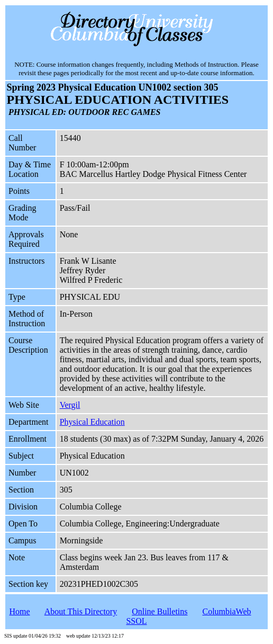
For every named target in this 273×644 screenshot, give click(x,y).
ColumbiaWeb (227, 611)
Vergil (70, 405)
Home (19, 611)
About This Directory (81, 611)
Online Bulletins (160, 611)
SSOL (136, 621)
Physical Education (92, 422)
